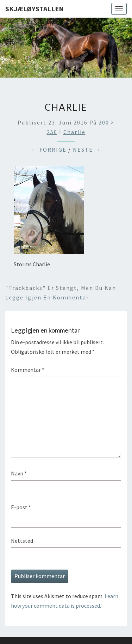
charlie (74, 132)
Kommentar (28, 370)
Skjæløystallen (34, 9)
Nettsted (22, 541)
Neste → (87, 150)
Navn (19, 473)
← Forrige (49, 150)
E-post (21, 507)
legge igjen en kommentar (47, 297)
